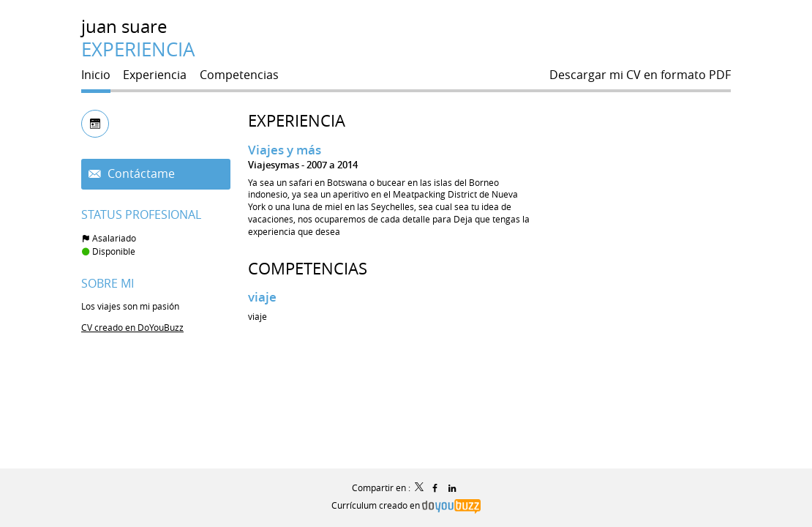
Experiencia (297, 120)
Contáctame (140, 174)
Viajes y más (285, 150)
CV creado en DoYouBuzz (132, 327)
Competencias (308, 268)
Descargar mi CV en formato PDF (640, 75)
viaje (262, 297)
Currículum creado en (406, 505)
